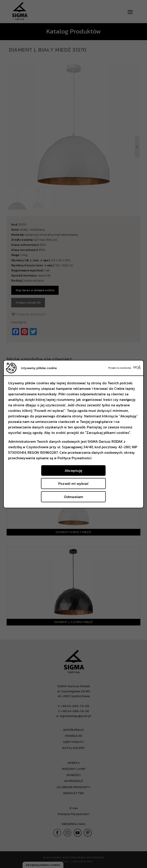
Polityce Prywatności (74, 458)
